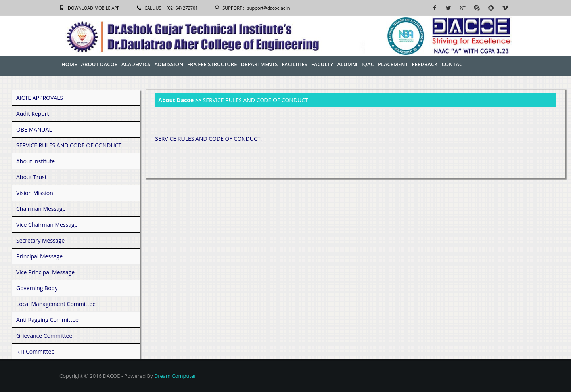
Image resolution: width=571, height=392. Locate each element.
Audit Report (33, 114)
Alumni (347, 64)
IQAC (368, 64)
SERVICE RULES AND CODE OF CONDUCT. (208, 139)
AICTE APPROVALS (40, 98)
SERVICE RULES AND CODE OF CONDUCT (69, 145)
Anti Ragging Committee (47, 320)
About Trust (32, 177)
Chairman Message (41, 209)
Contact (453, 64)
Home (69, 64)
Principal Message (39, 256)
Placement (393, 64)
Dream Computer (175, 376)
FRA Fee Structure (212, 64)
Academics (136, 64)
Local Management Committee (56, 304)
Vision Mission (35, 193)
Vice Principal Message (45, 272)
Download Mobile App (94, 8)
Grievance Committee (44, 336)
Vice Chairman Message (47, 225)
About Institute (35, 161)
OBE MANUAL (34, 129)
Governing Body (37, 288)
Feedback (425, 64)
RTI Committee (35, 351)
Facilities (294, 64)
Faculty (322, 64)
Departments (259, 64)
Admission (169, 64)
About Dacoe (99, 64)
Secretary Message (40, 240)
